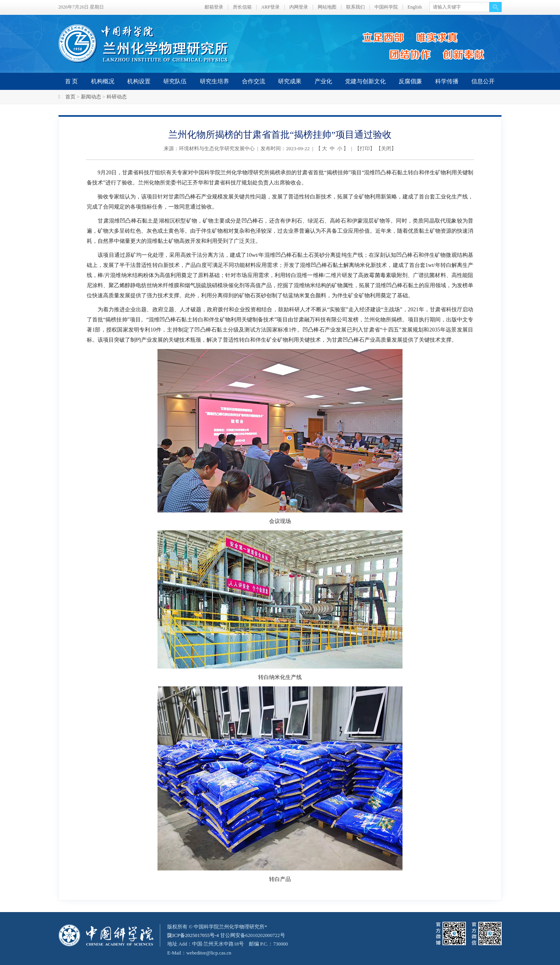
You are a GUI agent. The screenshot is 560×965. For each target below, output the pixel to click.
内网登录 (299, 7)
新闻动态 (91, 97)
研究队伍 (175, 81)
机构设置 (139, 81)
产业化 (323, 81)
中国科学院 (386, 7)
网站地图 (327, 7)
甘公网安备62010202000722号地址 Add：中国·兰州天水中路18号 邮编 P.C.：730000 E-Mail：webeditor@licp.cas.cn (228, 944)
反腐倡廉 (410, 81)
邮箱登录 (214, 7)
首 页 (72, 81)
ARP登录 (270, 7)
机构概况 (103, 81)
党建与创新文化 (365, 81)
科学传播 (447, 81)
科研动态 (117, 97)
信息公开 (483, 81)
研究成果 (290, 81)
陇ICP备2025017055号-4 (193, 935)
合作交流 (254, 81)
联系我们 (355, 7)
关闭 (386, 148)
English (415, 7)
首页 (70, 97)
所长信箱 (242, 7)
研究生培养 (214, 81)
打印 (365, 148)
